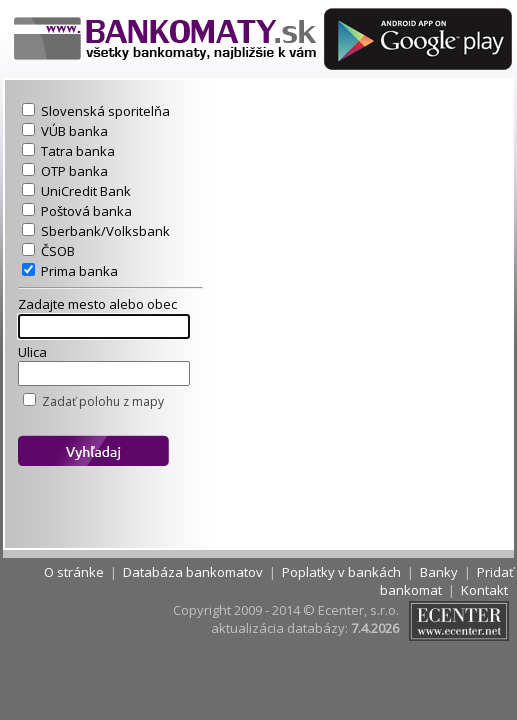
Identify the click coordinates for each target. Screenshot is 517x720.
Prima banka (79, 271)
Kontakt (484, 590)
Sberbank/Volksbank (105, 231)
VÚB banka (74, 131)
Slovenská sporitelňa (105, 111)
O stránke (74, 572)
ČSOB (58, 251)
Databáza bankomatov (193, 572)
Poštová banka (86, 211)
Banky (439, 572)
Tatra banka (78, 151)
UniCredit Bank (86, 191)
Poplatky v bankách (341, 572)
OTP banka (74, 171)
